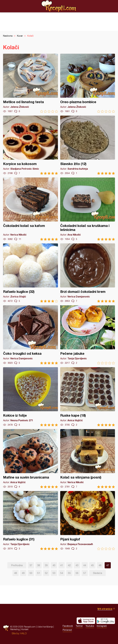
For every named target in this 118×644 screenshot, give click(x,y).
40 (54, 565)
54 (62, 573)
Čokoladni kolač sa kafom (30, 209)
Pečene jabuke (88, 335)
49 (23, 573)
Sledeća (97, 573)
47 (108, 565)
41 (62, 565)
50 (31, 573)
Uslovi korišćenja (45, 627)
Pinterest (67, 630)
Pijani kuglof (88, 521)
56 (77, 573)
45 (92, 565)
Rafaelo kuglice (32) (30, 273)
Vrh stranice (105, 609)
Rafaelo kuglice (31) (30, 521)
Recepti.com (59, 6)
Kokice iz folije (30, 397)
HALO (23, 633)
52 (46, 573)
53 (54, 573)
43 (77, 565)
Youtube (90, 626)
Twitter (79, 626)
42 (69, 565)
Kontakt (25, 629)
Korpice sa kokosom (30, 145)
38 (39, 565)
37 (31, 565)
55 (69, 573)
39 (46, 565)
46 (100, 565)
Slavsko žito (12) (88, 145)
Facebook (68, 626)
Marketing (15, 629)
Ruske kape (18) (88, 397)
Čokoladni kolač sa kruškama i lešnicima (88, 209)
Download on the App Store (86, 621)
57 (85, 573)
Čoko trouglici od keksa (30, 335)
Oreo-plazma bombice (88, 83)
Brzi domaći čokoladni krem (88, 273)
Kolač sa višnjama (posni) (88, 459)
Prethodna (17, 565)
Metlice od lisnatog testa (30, 83)
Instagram (102, 626)
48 (16, 573)
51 (39, 573)
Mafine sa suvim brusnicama (30, 459)
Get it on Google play (106, 621)
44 (85, 565)
